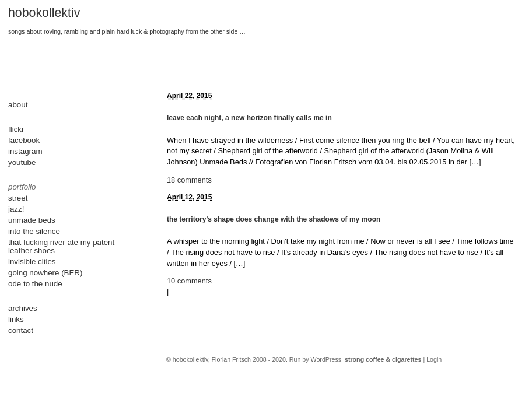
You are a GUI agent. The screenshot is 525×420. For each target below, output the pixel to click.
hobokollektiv (44, 13)
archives (23, 308)
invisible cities (32, 262)
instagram (25, 151)
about (18, 105)
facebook (24, 140)
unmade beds (32, 220)
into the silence (34, 231)
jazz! (16, 209)
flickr (16, 129)
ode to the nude (35, 284)
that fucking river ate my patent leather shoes (61, 246)
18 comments (189, 180)
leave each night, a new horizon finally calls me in (249, 118)
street (18, 198)
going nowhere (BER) (45, 273)
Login (434, 359)
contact (21, 330)
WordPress (326, 359)
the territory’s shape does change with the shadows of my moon (274, 219)
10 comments (189, 281)
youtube (22, 162)
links (16, 319)
